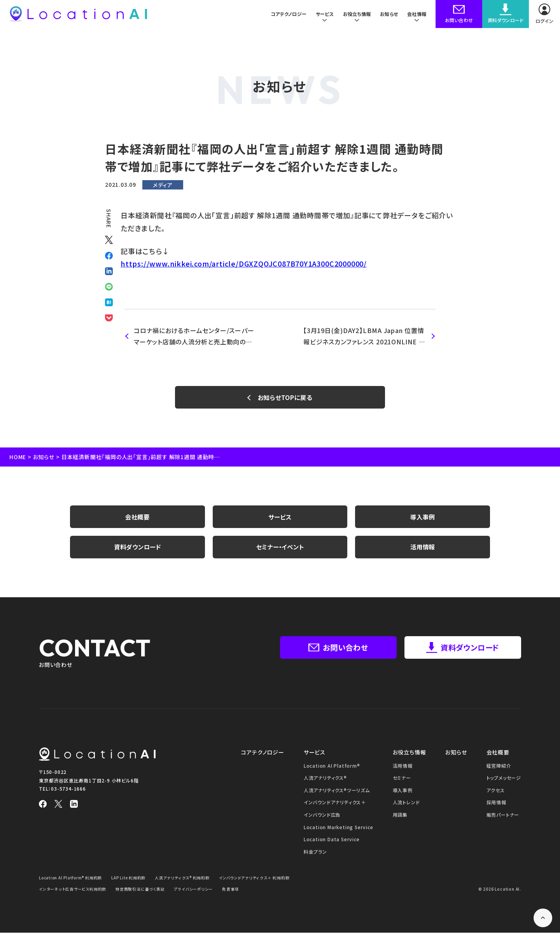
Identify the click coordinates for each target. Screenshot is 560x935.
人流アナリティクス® (325, 780)
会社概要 (137, 518)
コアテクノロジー (283, 15)
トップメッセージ (504, 780)
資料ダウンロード (137, 549)
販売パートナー (503, 817)
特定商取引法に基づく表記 (141, 891)
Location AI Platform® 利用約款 (72, 880)
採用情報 (496, 805)
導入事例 (423, 518)
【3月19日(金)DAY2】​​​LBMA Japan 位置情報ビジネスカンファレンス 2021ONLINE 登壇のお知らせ (364, 337)
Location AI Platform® (332, 768)
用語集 (400, 817)
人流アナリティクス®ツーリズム (337, 792)
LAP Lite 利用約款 (131, 880)
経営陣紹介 (499, 768)
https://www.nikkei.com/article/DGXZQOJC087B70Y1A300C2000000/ (244, 263)
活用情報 (423, 549)
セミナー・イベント (280, 549)
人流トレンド (406, 805)
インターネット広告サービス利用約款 (73, 891)
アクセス (496, 792)
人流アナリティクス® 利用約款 (186, 880)
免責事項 (231, 891)
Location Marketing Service (339, 829)
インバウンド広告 (322, 817)
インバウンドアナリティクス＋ (335, 805)
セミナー (402, 780)
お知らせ (388, 15)
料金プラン (315, 854)
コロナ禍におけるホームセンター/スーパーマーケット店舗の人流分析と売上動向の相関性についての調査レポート (194, 337)
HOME (18, 458)
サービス (280, 518)
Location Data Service (332, 841)
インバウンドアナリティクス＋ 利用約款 (258, 880)
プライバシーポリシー (194, 891)
